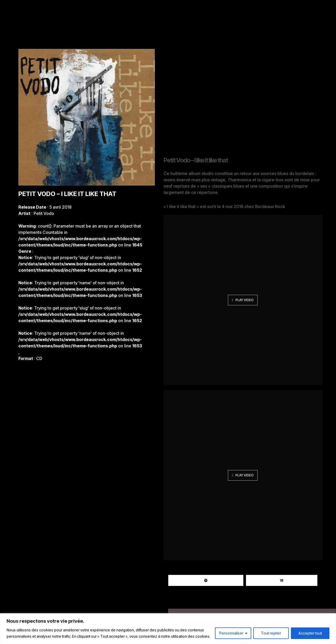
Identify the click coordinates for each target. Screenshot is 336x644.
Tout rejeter (271, 633)
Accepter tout (310, 633)
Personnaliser (231, 633)
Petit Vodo (44, 213)
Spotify (206, 580)
